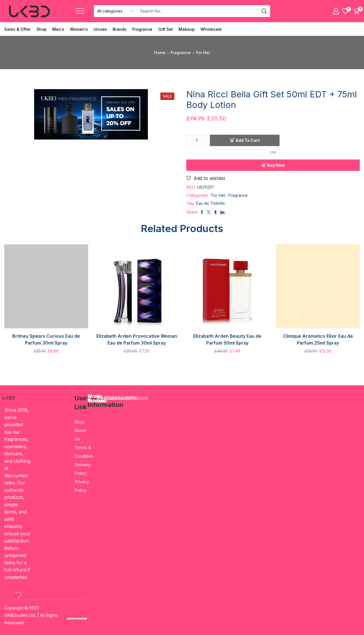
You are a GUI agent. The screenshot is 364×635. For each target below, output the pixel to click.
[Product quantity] (197, 140)
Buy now (276, 165)
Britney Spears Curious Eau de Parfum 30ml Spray (46, 340)
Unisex (100, 29)
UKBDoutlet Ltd (20, 615)
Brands (120, 29)
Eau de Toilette (210, 203)
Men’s (58, 29)
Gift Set (166, 29)
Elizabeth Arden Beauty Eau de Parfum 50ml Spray (227, 340)
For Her (203, 53)
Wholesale (211, 29)
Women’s (79, 29)
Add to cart (248, 140)
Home (160, 53)
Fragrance (142, 29)
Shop (42, 29)
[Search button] (264, 11)
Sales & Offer (17, 29)
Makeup (187, 29)
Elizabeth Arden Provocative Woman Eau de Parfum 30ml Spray (137, 340)
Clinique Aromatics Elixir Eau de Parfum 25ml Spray (318, 340)
